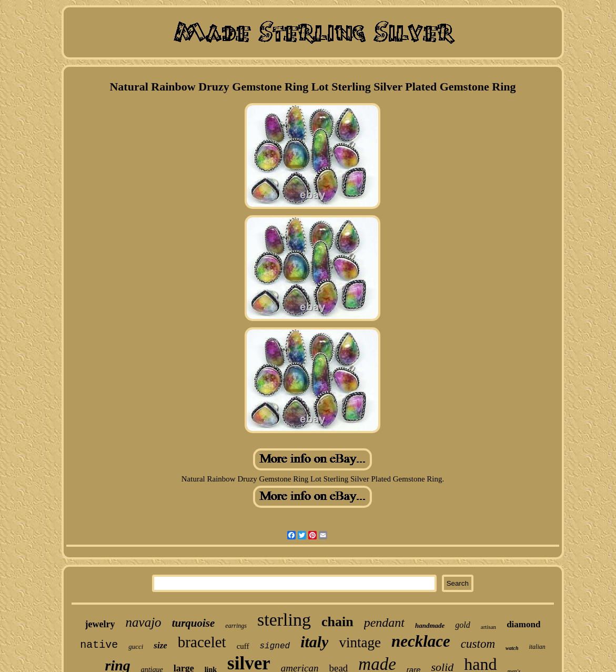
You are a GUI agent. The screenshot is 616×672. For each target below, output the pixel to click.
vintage (360, 643)
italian (537, 647)
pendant (384, 623)
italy (314, 642)
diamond (523, 624)
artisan (488, 627)
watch (512, 648)
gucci (136, 646)
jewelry (100, 624)
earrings (236, 626)
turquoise (194, 623)
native (99, 645)
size (160, 645)
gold (462, 625)
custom (478, 644)
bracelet (202, 642)
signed (275, 646)
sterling (284, 620)
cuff (243, 646)
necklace (421, 641)
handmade (430, 625)
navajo (144, 622)
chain (337, 622)
